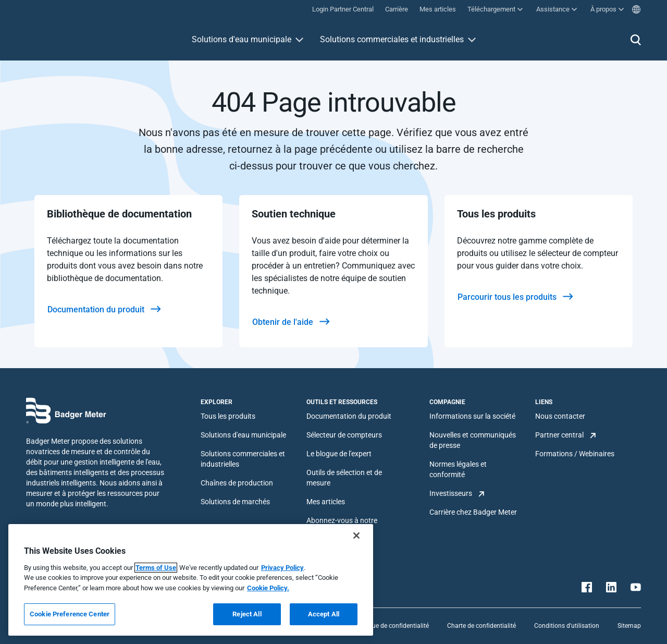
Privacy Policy (282, 568)
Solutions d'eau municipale (242, 39)
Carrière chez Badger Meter (473, 512)
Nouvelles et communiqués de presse (473, 440)
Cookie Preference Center (70, 614)
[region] (191, 580)
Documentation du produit (349, 416)
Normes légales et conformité (458, 469)
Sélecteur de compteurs (344, 435)
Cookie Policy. (268, 588)
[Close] (356, 536)
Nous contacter (560, 416)
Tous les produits (228, 416)
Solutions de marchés (235, 502)
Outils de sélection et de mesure (344, 478)
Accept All (324, 614)
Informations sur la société (472, 416)
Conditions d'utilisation (567, 626)
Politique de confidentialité (391, 626)
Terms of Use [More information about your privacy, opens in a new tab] (156, 568)
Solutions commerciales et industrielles (392, 39)
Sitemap (629, 626)
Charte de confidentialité (481, 626)
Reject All (247, 614)
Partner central (559, 435)
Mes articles (326, 502)
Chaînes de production (237, 483)
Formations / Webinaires (575, 454)
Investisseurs (451, 493)
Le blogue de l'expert (339, 454)
